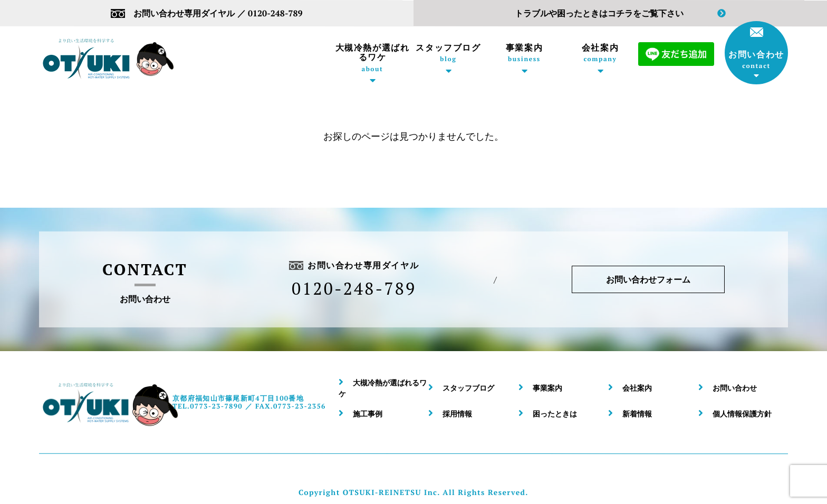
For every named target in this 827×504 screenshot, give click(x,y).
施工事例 (368, 414)
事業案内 (524, 53)
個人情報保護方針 (742, 414)
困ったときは (555, 414)
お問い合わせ (756, 49)
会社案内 (600, 53)
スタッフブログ (448, 53)
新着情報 (637, 414)
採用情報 (457, 414)
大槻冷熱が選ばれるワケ (372, 58)
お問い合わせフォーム (648, 279)
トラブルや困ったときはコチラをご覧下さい (620, 13)
